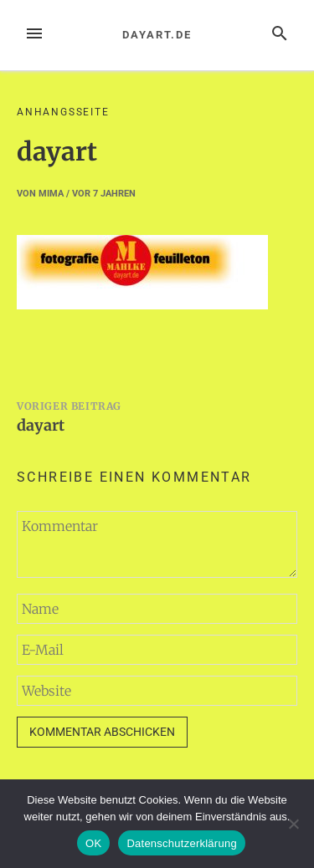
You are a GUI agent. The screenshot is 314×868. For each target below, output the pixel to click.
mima (51, 194)
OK (93, 843)
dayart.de (157, 35)
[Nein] (293, 824)
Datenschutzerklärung (181, 843)
